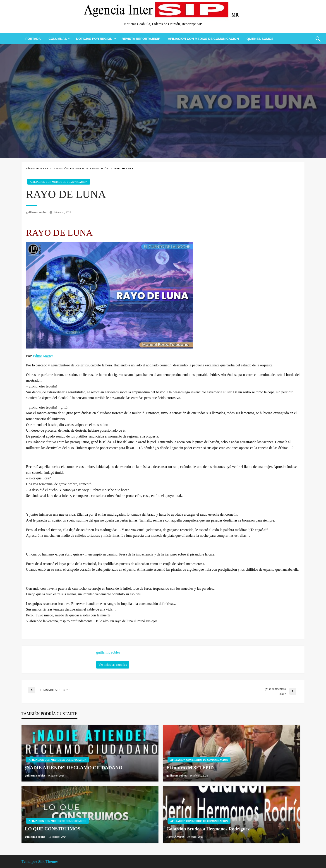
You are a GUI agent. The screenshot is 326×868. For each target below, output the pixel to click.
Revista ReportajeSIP (141, 39)
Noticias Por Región (94, 39)
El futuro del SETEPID (190, 768)
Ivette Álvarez (176, 837)
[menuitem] (33, 39)
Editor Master (43, 356)
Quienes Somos (260, 39)
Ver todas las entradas (113, 665)
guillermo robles (37, 212)
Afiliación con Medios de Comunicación (203, 39)
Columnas (58, 39)
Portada (33, 39)
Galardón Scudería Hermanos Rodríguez (208, 829)
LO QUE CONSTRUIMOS (53, 829)
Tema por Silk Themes (40, 862)
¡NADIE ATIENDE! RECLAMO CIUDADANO (74, 768)
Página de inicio (37, 168)
